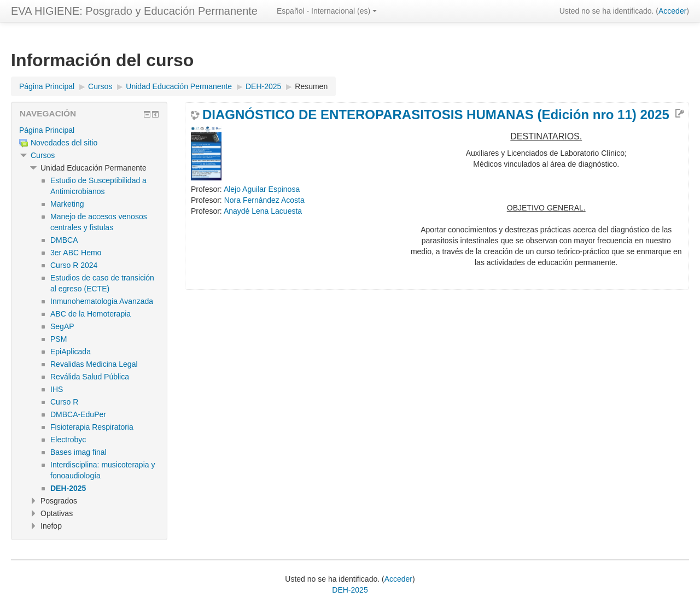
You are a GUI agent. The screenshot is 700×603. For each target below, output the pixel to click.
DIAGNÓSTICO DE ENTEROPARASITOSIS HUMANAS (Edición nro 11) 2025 (436, 115)
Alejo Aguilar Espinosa (262, 189)
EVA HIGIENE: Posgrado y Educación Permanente (134, 11)
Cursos (43, 155)
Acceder (672, 11)
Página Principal (47, 130)
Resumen (311, 86)
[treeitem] (89, 130)
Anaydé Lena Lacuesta (263, 211)
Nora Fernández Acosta (264, 200)
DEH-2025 (350, 590)
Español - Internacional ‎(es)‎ (327, 11)
